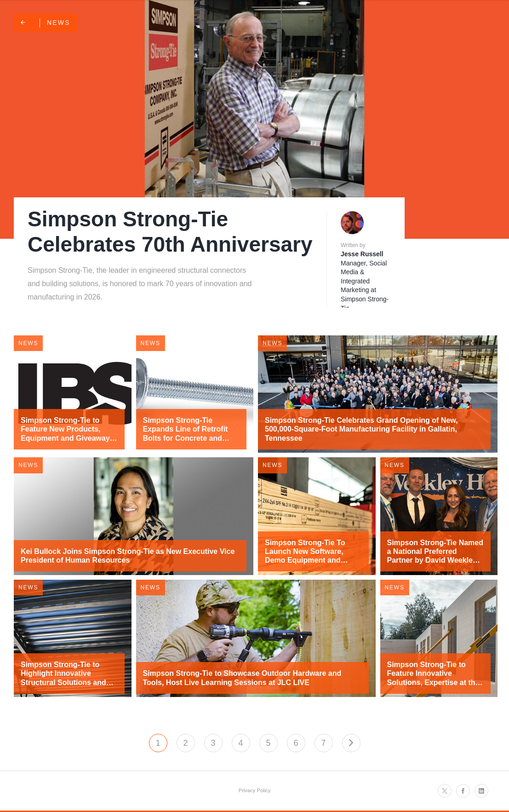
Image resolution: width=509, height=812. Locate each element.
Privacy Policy (255, 790)
